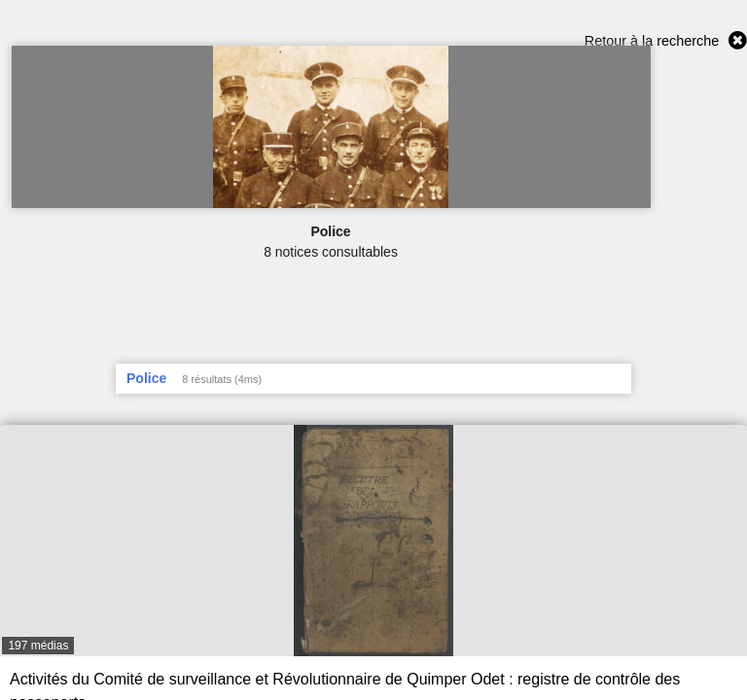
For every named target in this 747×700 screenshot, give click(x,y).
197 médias (38, 646)
